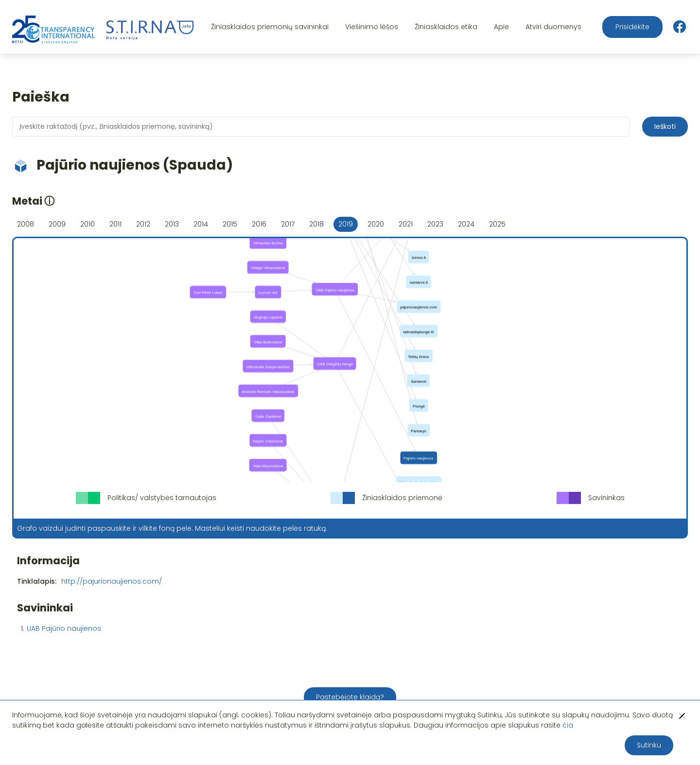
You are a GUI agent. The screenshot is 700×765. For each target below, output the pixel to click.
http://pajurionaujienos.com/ (112, 581)
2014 (201, 224)
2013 (172, 224)
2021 (406, 224)
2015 (230, 224)
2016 (259, 224)
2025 (497, 224)
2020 (376, 224)
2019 (346, 224)
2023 (435, 224)
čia (568, 725)
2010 (87, 224)
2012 (143, 224)
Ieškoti (665, 126)
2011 (115, 224)
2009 (57, 224)
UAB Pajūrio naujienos (64, 628)
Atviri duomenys (553, 27)
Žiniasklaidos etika (446, 27)
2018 (316, 224)
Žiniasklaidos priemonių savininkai (270, 27)
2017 (288, 224)
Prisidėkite (632, 27)
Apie (501, 27)
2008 (26, 224)
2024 (466, 224)
